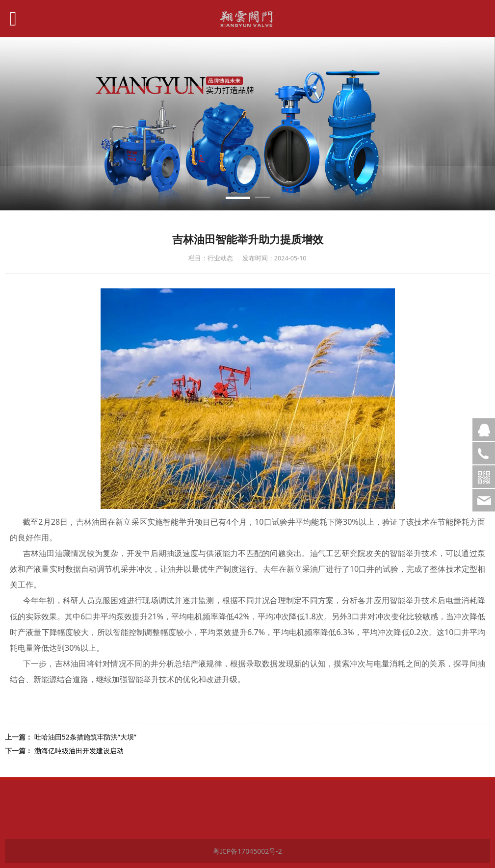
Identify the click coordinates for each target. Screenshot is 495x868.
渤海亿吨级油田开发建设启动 (79, 751)
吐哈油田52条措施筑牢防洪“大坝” (85, 737)
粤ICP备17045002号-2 (247, 851)
